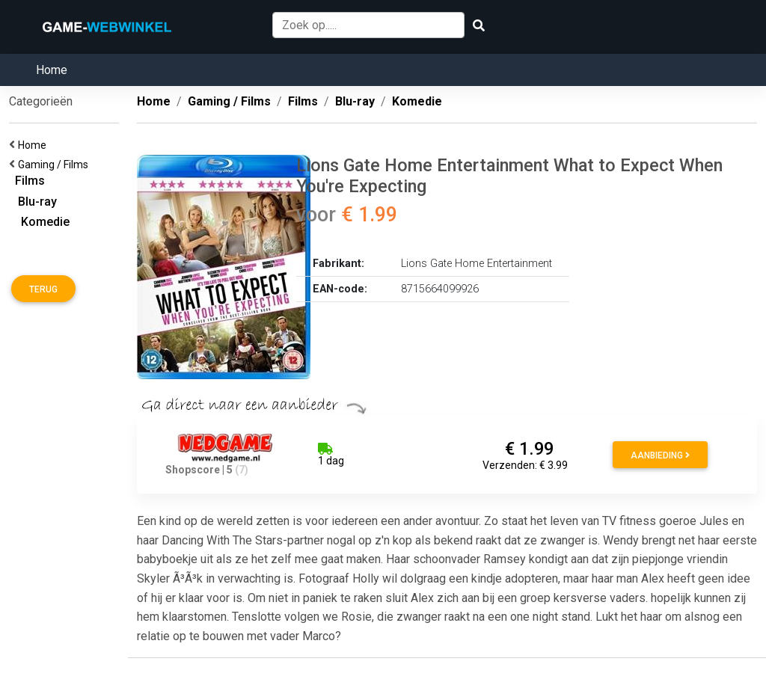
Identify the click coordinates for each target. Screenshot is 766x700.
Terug (43, 289)
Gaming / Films (55, 165)
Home (52, 70)
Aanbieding (660, 455)
